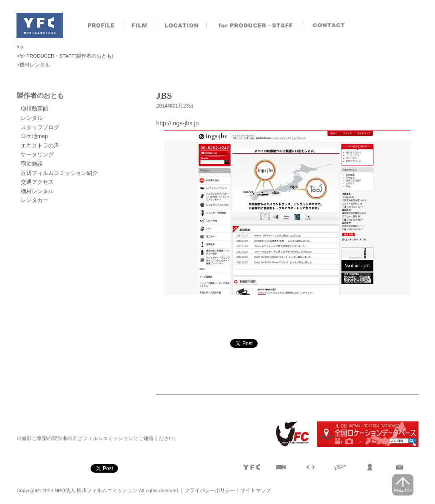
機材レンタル (37, 191)
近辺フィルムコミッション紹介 (59, 173)
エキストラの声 (40, 145)
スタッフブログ (40, 127)
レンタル (32, 118)
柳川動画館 (34, 109)
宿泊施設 (32, 164)
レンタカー (34, 200)
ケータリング (37, 154)
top (20, 47)
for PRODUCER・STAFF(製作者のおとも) (66, 56)
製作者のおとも (256, 25)
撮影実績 (139, 25)
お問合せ (330, 25)
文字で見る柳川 (340, 467)
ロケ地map (34, 136)
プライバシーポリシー (210, 490)
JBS (164, 96)
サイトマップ (256, 490)
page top (403, 485)
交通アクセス (37, 182)
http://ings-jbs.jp (178, 123)
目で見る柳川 (311, 467)
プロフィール (101, 25)
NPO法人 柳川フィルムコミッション (40, 25)
